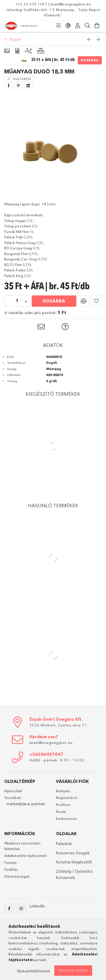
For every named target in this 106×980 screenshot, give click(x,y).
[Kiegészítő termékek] (28, 51)
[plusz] (26, 301)
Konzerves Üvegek (73, 853)
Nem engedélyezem (33, 970)
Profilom (63, 805)
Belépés (63, 791)
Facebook (9, 909)
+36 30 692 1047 (32, 4)
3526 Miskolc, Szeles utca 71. (59, 725)
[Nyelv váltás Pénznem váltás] (68, 26)
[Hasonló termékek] (41, 51)
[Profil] (78, 26)
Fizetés (10, 863)
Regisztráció (67, 798)
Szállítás (11, 869)
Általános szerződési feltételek (22, 846)
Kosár (61, 811)
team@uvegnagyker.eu (71, 4)
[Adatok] (17, 51)
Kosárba (90, 60)
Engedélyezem (73, 970)
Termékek (13, 798)
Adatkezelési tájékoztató (26, 855)
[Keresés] (87, 26)
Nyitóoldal (13, 791)
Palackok (64, 844)
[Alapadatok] (7, 51)
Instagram (21, 909)
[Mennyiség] (17, 301)
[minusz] (9, 301)
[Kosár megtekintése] (97, 26)
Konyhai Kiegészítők (74, 862)
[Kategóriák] (59, 26)
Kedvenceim (66, 818)
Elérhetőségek (17, 876)
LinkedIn (37, 906)
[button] (83, 301)
